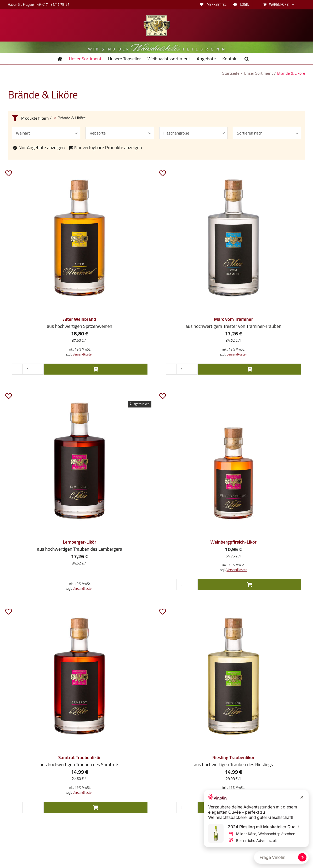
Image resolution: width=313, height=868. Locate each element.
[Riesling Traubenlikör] (234, 676)
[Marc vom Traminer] (234, 238)
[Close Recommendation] (302, 797)
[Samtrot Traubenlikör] (80, 676)
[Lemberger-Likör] (80, 461)
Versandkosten (83, 354)
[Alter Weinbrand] (80, 238)
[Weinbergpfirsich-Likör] (234, 461)
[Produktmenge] (28, 369)
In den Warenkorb (96, 369)
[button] (247, 59)
